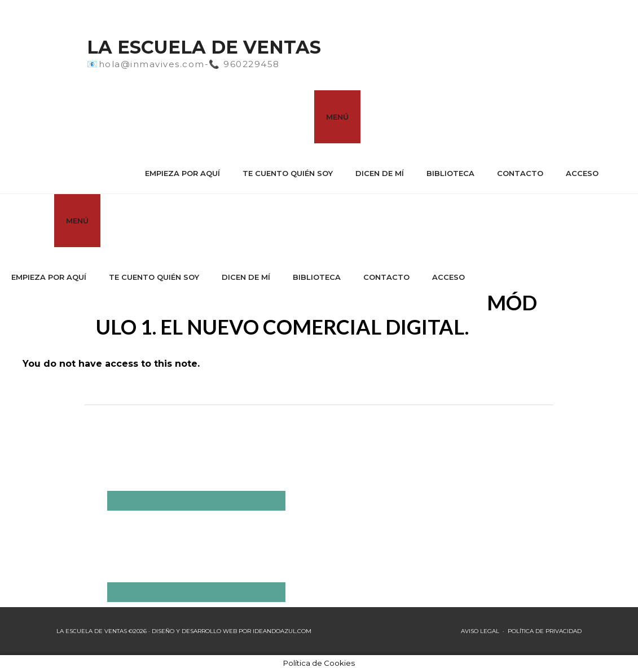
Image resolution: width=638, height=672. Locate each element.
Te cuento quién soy (288, 173)
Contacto (520, 173)
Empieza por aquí (182, 173)
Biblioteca (450, 173)
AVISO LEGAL (480, 631)
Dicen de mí (380, 173)
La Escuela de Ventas (204, 47)
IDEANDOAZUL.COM (282, 631)
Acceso (582, 173)
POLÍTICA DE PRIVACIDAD (545, 631)
